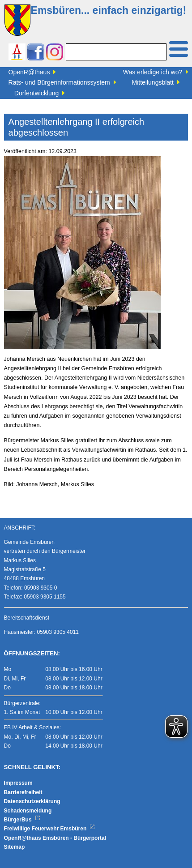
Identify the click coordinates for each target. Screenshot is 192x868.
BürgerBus (22, 820)
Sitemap (15, 847)
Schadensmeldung (28, 811)
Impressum (18, 783)
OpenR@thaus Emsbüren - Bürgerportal (55, 838)
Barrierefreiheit (23, 792)
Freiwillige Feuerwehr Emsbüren (50, 829)
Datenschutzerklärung (32, 801)
